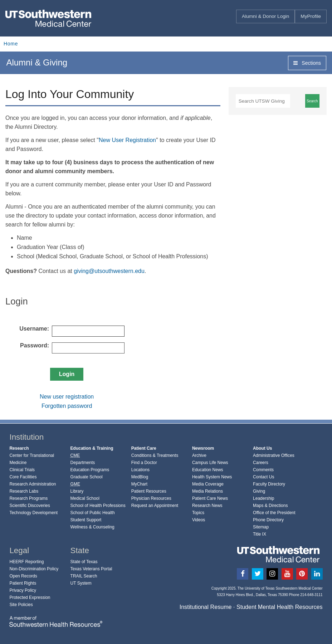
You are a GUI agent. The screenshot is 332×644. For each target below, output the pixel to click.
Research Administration (33, 484)
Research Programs (28, 498)
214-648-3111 (311, 595)
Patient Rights (23, 583)
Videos (199, 520)
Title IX (260, 534)
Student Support (86, 520)
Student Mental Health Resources (280, 607)
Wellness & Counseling (92, 527)
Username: (34, 329)
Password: (35, 345)
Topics (198, 513)
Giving (259, 491)
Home (11, 44)
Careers (261, 463)
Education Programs (90, 470)
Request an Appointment (155, 506)
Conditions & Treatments (155, 455)
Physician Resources (151, 498)
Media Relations (207, 491)
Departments (83, 463)
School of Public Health (93, 513)
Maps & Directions (270, 506)
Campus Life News (210, 463)
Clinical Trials (22, 470)
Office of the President (274, 513)
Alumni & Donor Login (265, 16)
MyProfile (311, 16)
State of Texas (84, 562)
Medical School (85, 498)
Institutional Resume (206, 607)
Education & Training (92, 448)
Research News (207, 506)
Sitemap (261, 527)
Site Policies (21, 605)
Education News (208, 470)
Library (77, 491)
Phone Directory (268, 520)
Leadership (263, 498)
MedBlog (140, 477)
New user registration (67, 397)
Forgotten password (67, 406)
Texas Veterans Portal (91, 569)
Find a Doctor (144, 463)
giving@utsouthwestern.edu (109, 271)
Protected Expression (30, 597)
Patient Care (144, 448)
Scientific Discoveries (30, 506)
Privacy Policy (23, 590)
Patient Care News (210, 498)
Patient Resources (149, 491)
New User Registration (127, 140)
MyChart (139, 484)
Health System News (212, 477)
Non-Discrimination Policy (34, 569)
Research (19, 448)
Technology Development (33, 513)
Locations (140, 470)
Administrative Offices (274, 455)
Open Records (23, 576)
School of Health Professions (98, 506)
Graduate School (87, 477)
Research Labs (24, 491)
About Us (262, 448)
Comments (263, 470)
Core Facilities (23, 477)
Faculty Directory (269, 484)
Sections (307, 63)
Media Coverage (208, 484)
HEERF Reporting (26, 562)
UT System (81, 583)
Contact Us (263, 477)
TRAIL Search (84, 576)
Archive (199, 455)
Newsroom (203, 448)
